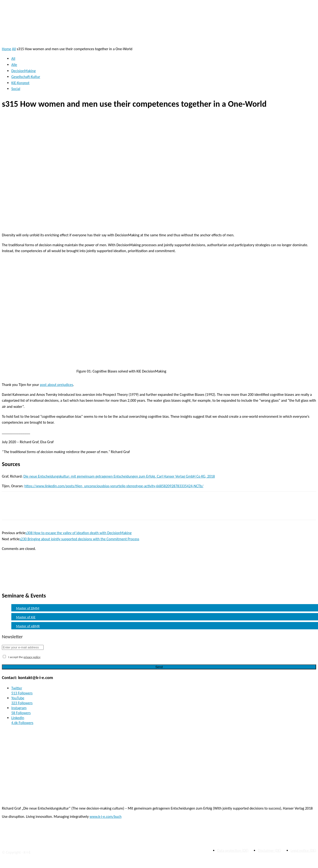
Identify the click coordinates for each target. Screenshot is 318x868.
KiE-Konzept (20, 83)
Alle (14, 65)
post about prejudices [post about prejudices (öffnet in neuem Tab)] (56, 385)
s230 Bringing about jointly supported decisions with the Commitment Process (79, 539)
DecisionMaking (23, 71)
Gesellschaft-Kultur (26, 77)
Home (6, 49)
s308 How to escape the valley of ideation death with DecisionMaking (78, 533)
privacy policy (32, 657)
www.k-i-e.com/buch (106, 817)
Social (16, 89)
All (14, 49)
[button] (309, 35)
